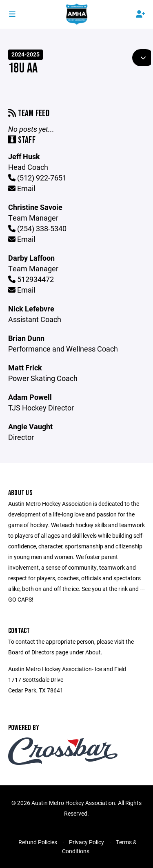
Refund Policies (38, 842)
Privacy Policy (86, 842)
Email (22, 188)
